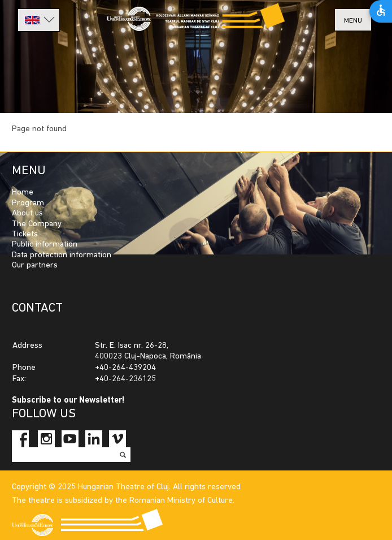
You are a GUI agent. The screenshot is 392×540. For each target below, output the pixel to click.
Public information (45, 245)
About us (27, 213)
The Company (37, 224)
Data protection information (62, 255)
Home (23, 193)
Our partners (35, 265)
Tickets (25, 234)
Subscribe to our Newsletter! (68, 401)
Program (28, 203)
